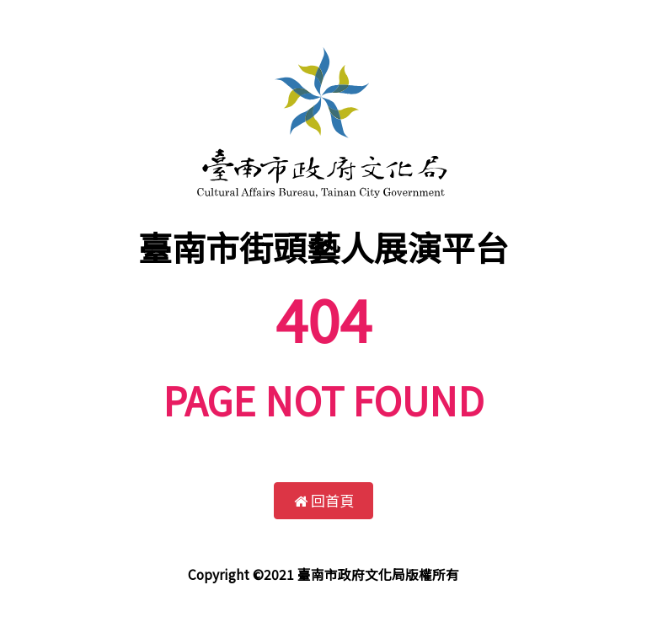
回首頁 (324, 500)
